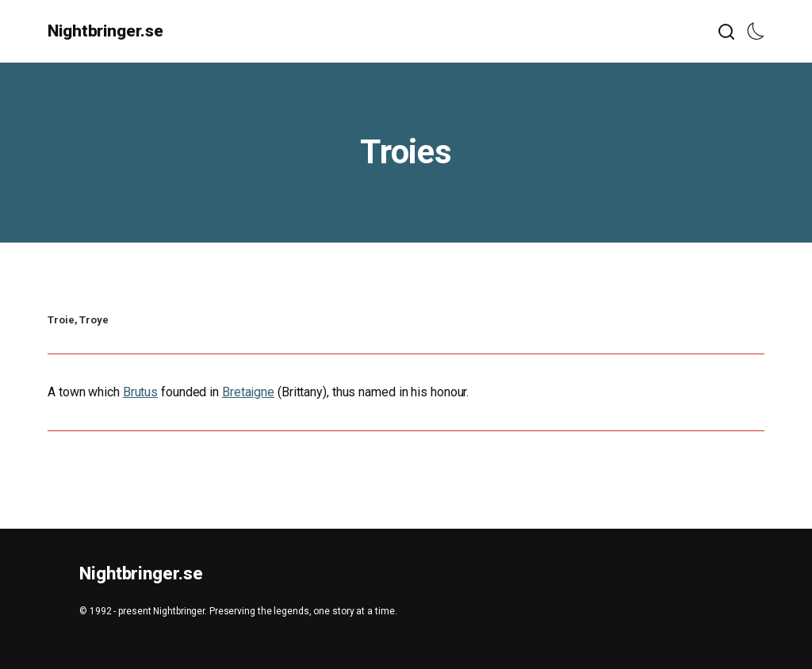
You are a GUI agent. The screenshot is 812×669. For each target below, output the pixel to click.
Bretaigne (248, 392)
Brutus (140, 392)
